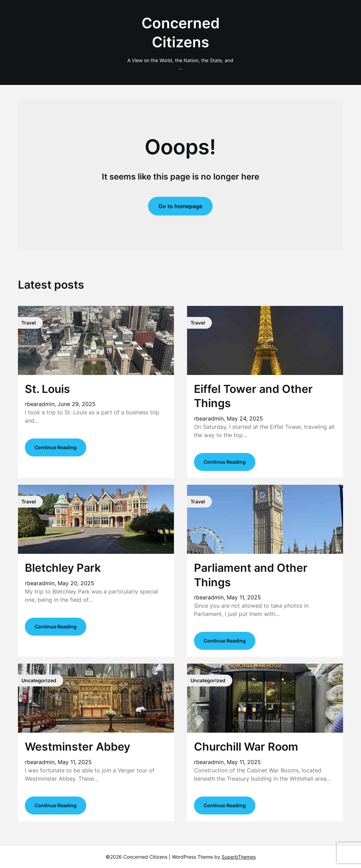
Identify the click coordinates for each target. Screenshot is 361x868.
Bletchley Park (63, 568)
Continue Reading (56, 447)
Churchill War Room (246, 747)
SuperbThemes (239, 857)
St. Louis (47, 389)
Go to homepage (180, 206)
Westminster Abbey (77, 747)
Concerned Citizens (180, 32)
